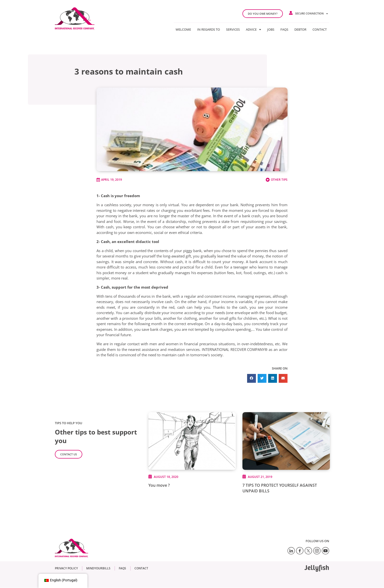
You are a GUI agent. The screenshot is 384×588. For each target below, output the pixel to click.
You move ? (159, 485)
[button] (252, 378)
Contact (320, 29)
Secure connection (312, 14)
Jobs (271, 29)
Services (233, 29)
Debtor (300, 29)
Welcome (183, 29)
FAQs (284, 29)
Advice (253, 29)
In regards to (209, 29)
